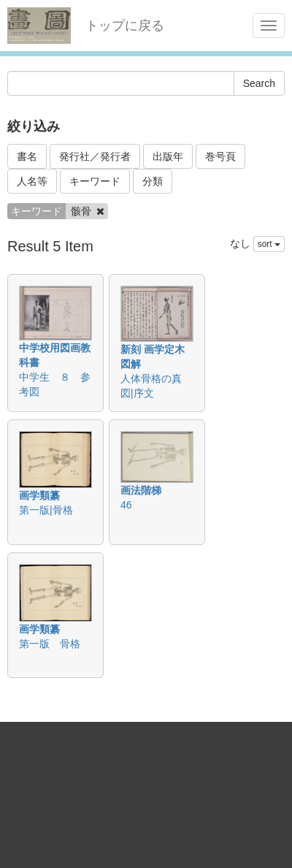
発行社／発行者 (95, 156)
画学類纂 (39, 495)
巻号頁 (220, 156)
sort (269, 244)
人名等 (32, 181)
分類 (153, 181)
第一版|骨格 (46, 510)
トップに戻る (125, 26)
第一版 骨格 (50, 644)
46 (126, 505)
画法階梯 (141, 490)
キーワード (95, 181)
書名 (27, 156)
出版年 (168, 156)
